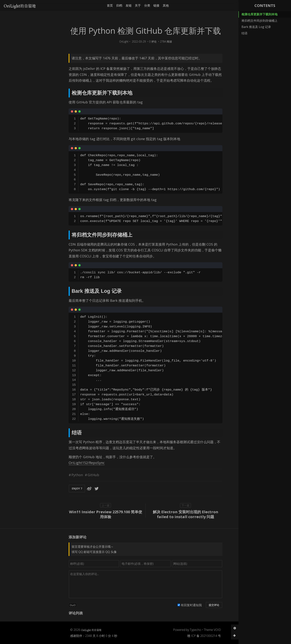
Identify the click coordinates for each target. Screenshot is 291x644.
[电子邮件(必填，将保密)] (120, 564)
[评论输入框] (120, 584)
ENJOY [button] (52, 488)
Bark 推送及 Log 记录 (256, 27)
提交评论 (189, 605)
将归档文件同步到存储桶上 (259, 21)
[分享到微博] (64, 489)
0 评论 (127, 41)
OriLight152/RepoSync (61, 463)
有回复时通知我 (166, 605)
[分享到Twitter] (71, 489)
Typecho (170, 630)
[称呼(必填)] (69, 564)
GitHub (68, 475)
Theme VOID (187, 630)
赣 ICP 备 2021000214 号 (179, 636)
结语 (244, 33)
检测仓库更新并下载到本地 (259, 14)
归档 (102, 5)
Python (52, 475)
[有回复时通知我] (153, 605)
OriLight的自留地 (22, 5)
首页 (92, 5)
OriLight (99, 41)
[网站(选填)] (172, 564)
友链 (111, 5)
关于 (120, 5)
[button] (234, 5)
